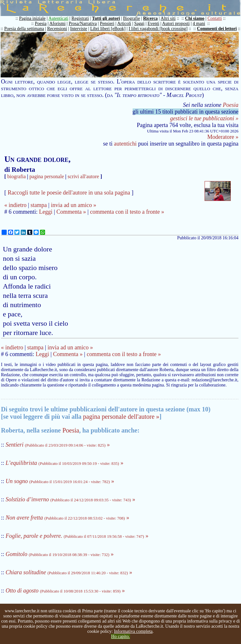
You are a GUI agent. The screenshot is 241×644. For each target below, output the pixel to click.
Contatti (215, 18)
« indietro (15, 205)
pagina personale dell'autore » (121, 417)
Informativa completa (133, 631)
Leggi (46, 212)
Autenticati (58, 18)
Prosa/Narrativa (83, 24)
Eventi (154, 24)
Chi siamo (195, 18)
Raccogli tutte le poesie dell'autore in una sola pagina (69, 193)
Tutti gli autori (106, 18)
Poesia (41, 24)
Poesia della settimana (24, 29)
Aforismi (58, 24)
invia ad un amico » (74, 205)
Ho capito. (120, 636)
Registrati (80, 18)
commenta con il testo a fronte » (127, 212)
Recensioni (57, 29)
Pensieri (107, 24)
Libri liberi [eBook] (108, 29)
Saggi (139, 24)
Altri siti (168, 18)
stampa (39, 205)
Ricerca (151, 18)
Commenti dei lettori (217, 29)
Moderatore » (223, 137)
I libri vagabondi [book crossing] (158, 29)
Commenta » (71, 212)
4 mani (199, 24)
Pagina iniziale (32, 18)
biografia (17, 176)
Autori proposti (176, 24)
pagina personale (47, 176)
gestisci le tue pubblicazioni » (204, 118)
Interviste (79, 29)
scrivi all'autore (83, 176)
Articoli (124, 24)
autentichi (125, 144)
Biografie (132, 18)
